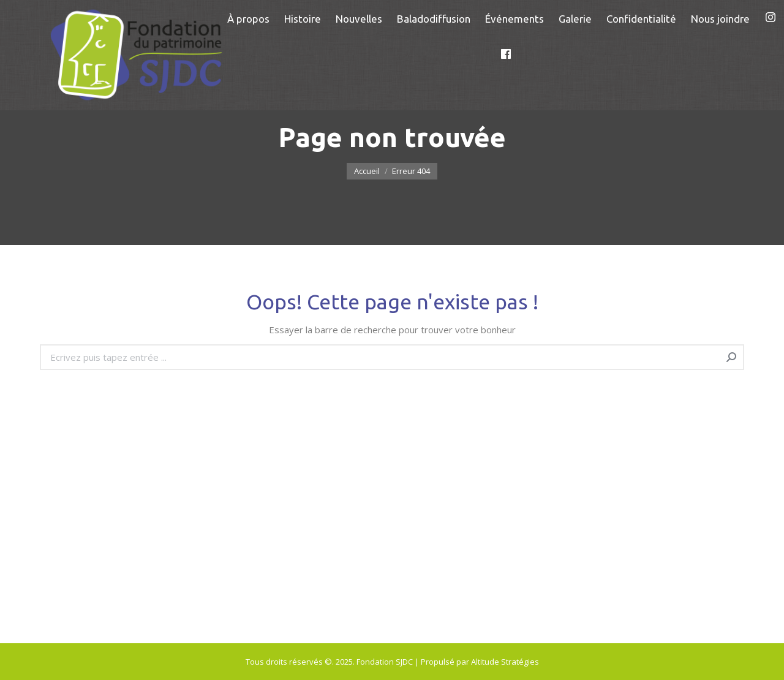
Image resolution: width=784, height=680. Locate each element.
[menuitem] (248, 19)
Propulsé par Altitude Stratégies (480, 662)
